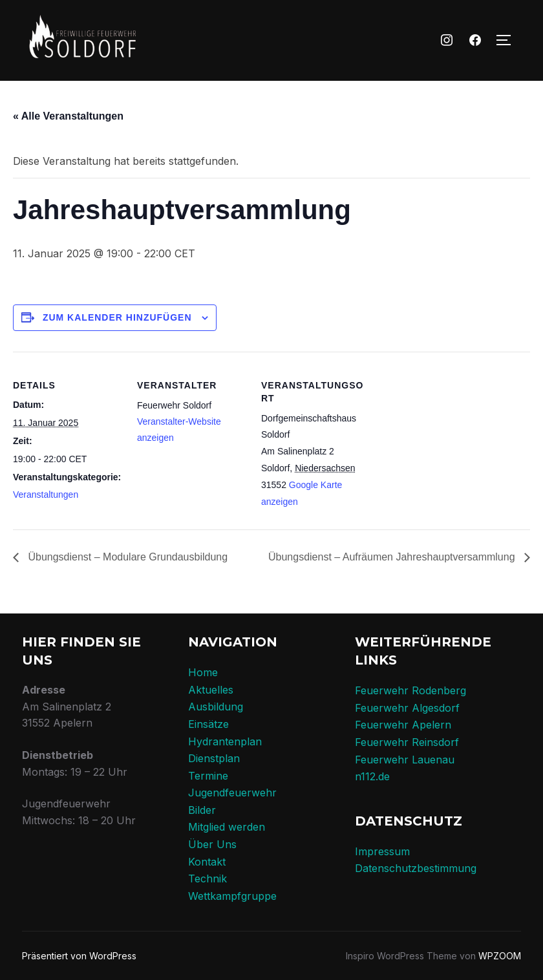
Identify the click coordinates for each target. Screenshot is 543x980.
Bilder (202, 810)
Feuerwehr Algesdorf (407, 708)
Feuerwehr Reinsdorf (407, 742)
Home (203, 672)
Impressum (382, 851)
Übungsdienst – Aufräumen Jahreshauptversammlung (393, 557)
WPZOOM (500, 956)
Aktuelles (211, 690)
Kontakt (207, 862)
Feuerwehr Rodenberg (410, 690)
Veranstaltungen (46, 495)
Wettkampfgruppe (232, 896)
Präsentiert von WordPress (79, 956)
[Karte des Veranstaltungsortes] (453, 441)
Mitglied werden (227, 827)
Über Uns (212, 844)
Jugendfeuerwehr (232, 793)
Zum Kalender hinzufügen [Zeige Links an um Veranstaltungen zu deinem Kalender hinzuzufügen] (117, 317)
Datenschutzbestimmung (416, 868)
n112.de (372, 776)
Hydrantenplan (225, 741)
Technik (208, 879)
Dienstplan (214, 758)
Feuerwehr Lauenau (405, 760)
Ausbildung (216, 707)
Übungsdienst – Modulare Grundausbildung (126, 557)
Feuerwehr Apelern (403, 725)
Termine (208, 776)
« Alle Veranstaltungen (68, 116)
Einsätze (208, 724)
